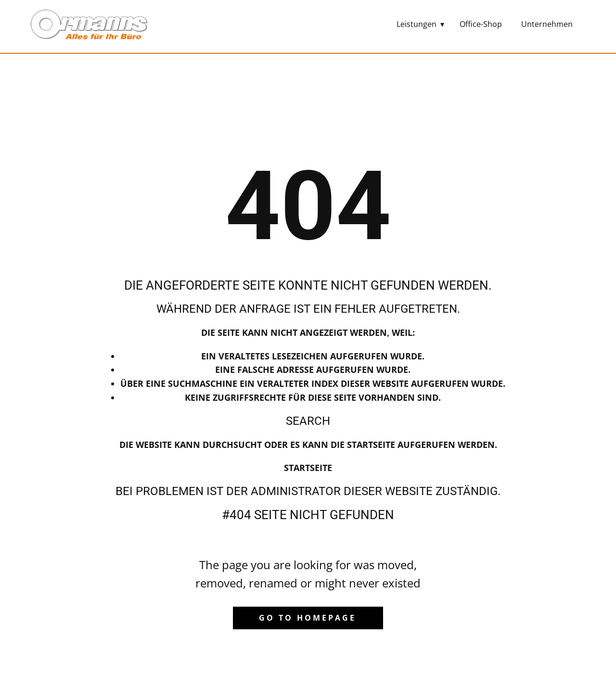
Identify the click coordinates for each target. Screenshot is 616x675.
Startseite (308, 468)
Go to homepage (308, 618)
